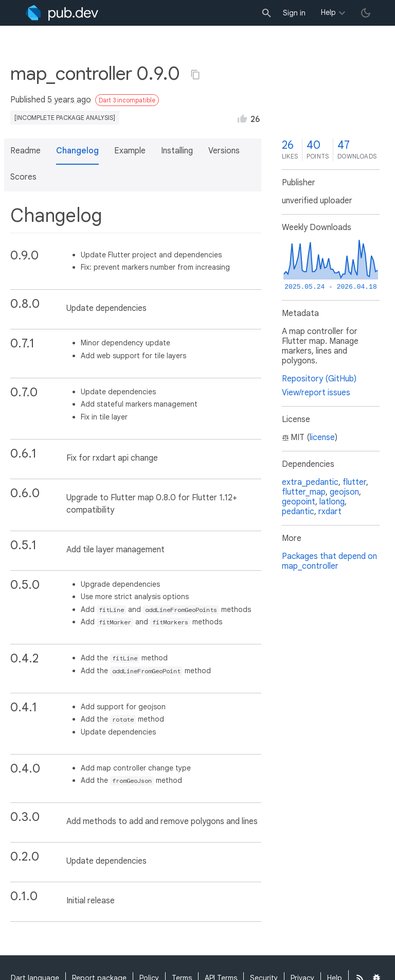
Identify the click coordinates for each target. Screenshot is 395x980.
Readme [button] (25, 151)
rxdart (330, 512)
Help (328, 12)
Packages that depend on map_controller (329, 561)
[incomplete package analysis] (65, 118)
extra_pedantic (310, 482)
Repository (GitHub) (319, 379)
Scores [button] (23, 177)
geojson (344, 492)
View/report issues (316, 393)
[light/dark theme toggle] (366, 13)
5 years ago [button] (69, 100)
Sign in (294, 13)
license (322, 437)
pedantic (298, 512)
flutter (354, 482)
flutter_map (304, 492)
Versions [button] (224, 151)
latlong (332, 502)
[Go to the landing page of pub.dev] (62, 13)
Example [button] (130, 151)
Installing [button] (177, 151)
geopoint (299, 502)
